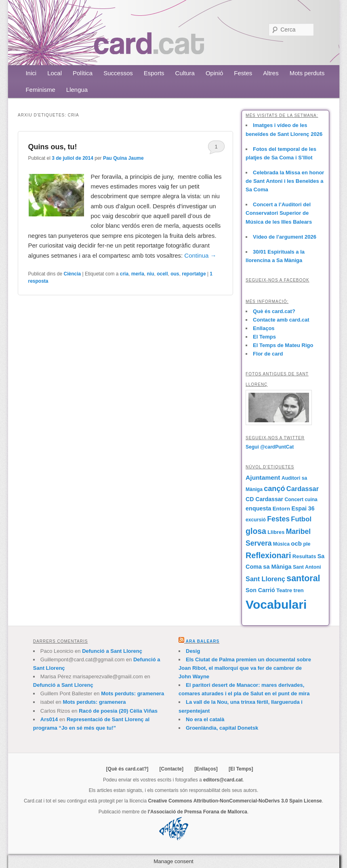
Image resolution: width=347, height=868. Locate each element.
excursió (256, 520)
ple (307, 544)
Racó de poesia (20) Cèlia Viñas (118, 711)
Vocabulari (276, 604)
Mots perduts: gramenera (132, 693)
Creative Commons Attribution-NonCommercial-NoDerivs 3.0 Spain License (235, 801)
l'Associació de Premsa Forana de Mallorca (198, 812)
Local (55, 73)
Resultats (304, 556)
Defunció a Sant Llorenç (112, 651)
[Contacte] (171, 769)
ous (175, 274)
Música (281, 544)
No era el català (205, 719)
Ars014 (49, 719)
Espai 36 (303, 508)
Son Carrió (260, 590)
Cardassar (303, 489)
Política (83, 73)
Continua (200, 255)
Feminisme (40, 90)
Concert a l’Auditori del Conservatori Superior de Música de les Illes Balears (279, 213)
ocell (162, 274)
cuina (311, 500)
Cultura (185, 73)
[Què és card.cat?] (127, 769)
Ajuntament (263, 477)
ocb (296, 543)
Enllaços (264, 328)
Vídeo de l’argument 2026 (285, 237)
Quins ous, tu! (52, 147)
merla (138, 274)
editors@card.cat (223, 780)
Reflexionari (268, 555)
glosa (256, 531)
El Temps (264, 337)
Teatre (284, 590)
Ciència (73, 274)
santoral (303, 578)
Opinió (214, 73)
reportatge (194, 274)
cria (124, 274)
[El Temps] (241, 769)
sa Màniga (277, 567)
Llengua (77, 90)
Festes (243, 73)
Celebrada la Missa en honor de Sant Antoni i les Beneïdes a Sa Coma (285, 181)
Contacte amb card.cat (281, 320)
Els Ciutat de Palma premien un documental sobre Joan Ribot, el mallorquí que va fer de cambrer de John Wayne (245, 668)
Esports (154, 73)
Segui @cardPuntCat (270, 447)
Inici (31, 73)
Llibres (276, 532)
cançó (274, 489)
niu (151, 274)
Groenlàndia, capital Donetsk (222, 728)
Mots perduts (307, 73)
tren (298, 590)
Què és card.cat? (274, 311)
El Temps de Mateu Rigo (283, 345)
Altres (271, 73)
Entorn (281, 509)
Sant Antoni (307, 567)
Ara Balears (203, 641)
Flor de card (268, 354)
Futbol (301, 519)
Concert (294, 500)
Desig (193, 651)
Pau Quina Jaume (123, 158)
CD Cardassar (264, 499)
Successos (118, 73)
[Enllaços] (206, 769)
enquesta (258, 508)
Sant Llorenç (265, 579)
